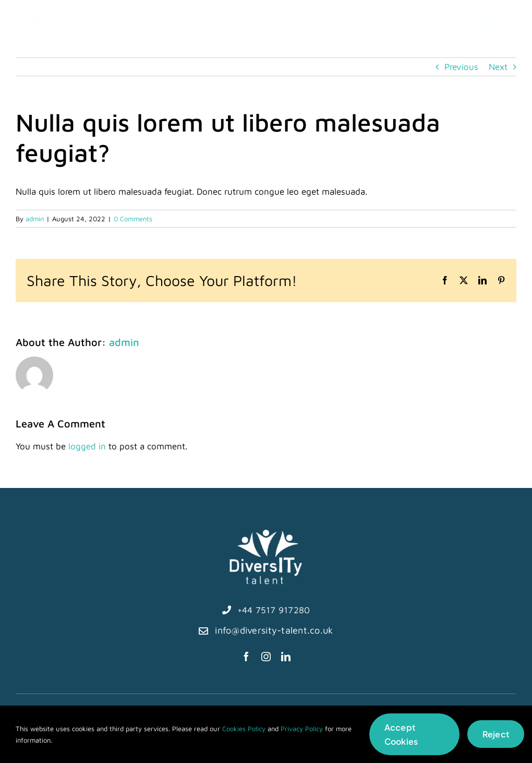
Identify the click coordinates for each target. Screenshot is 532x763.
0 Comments (133, 219)
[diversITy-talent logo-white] (266, 534)
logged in (87, 446)
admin (35, 219)
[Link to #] (494, 29)
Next (498, 67)
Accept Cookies (401, 734)
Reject (496, 734)
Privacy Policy (302, 729)
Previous (461, 67)
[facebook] (246, 657)
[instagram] (266, 657)
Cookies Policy (244, 729)
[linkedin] (286, 657)
